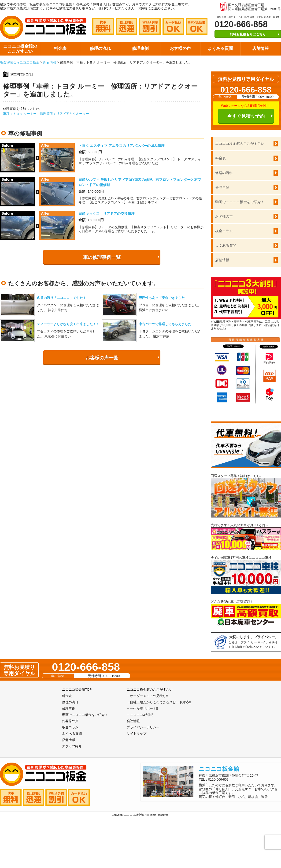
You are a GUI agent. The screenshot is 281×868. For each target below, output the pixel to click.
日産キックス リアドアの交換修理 (107, 214)
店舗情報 (260, 48)
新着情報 (50, 62)
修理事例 (140, 48)
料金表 (60, 48)
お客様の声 (180, 48)
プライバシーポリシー (143, 727)
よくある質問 (220, 48)
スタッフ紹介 (72, 746)
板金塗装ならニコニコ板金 (20, 62)
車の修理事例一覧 (102, 257)
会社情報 (133, 721)
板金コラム (224, 231)
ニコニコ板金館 (219, 769)
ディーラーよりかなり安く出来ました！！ (68, 324)
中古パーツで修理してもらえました (165, 324)
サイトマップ (137, 734)
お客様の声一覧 (102, 358)
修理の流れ (100, 48)
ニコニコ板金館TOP (77, 689)
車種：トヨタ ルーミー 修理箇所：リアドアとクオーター (46, 114)
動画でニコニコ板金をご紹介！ (240, 202)
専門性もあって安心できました (162, 298)
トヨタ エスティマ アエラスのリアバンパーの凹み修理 (122, 146)
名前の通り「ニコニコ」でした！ (62, 298)
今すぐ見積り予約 (246, 116)
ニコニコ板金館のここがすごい (20, 49)
